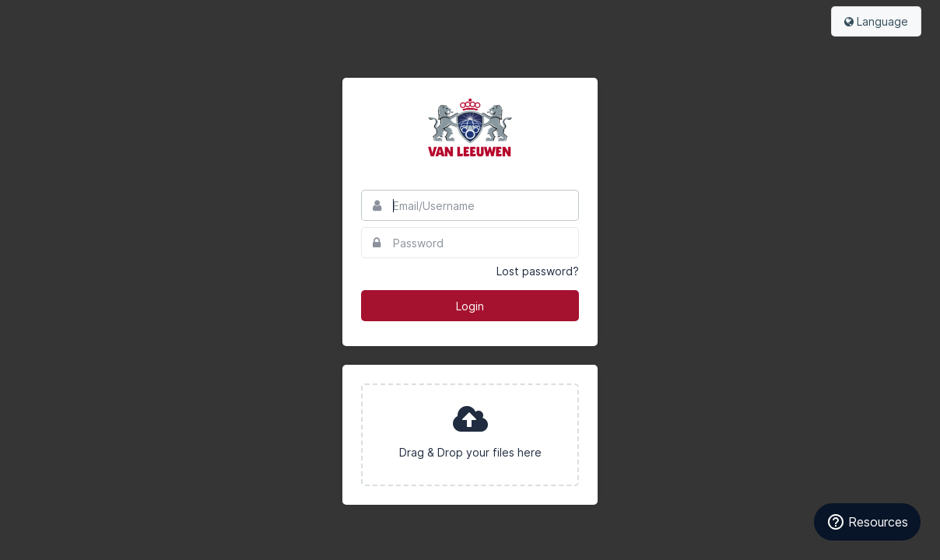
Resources (867, 522)
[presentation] (470, 435)
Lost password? (538, 271)
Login (470, 306)
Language (876, 21)
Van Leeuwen (470, 128)
